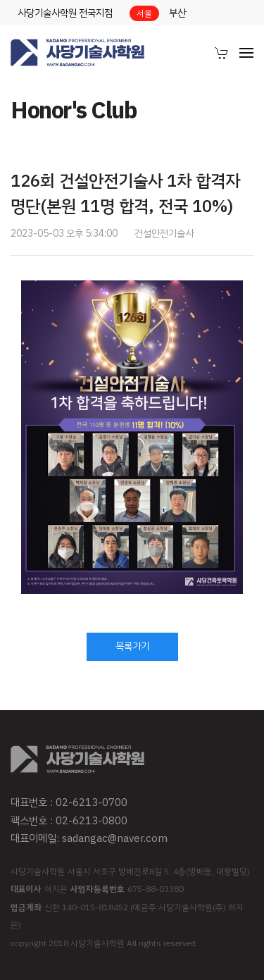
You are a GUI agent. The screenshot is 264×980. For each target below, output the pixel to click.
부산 (177, 13)
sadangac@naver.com (115, 838)
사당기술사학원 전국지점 (65, 13)
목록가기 (132, 646)
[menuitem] (222, 53)
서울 (144, 13)
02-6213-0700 (92, 802)
